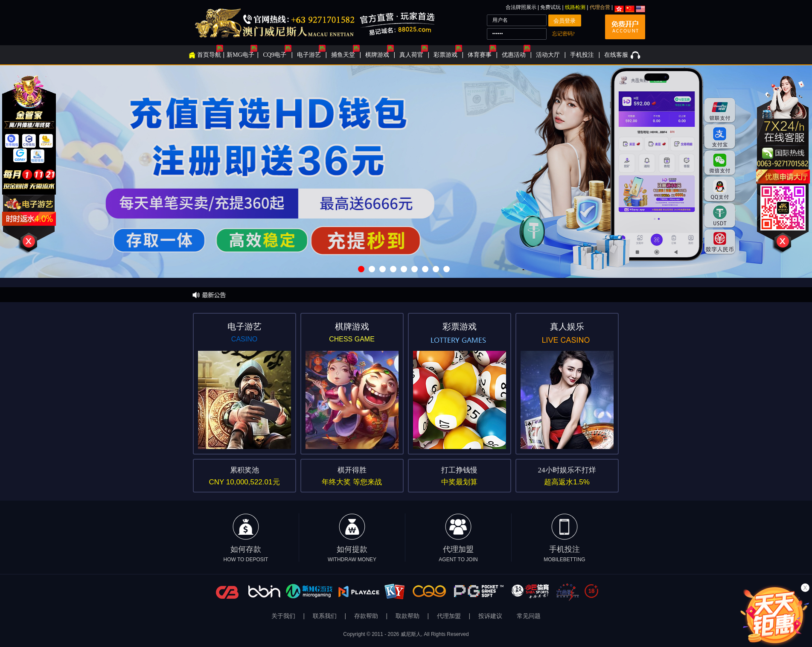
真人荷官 (411, 55)
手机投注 (582, 55)
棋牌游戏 (377, 55)
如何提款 (352, 538)
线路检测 (575, 7)
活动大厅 (548, 55)
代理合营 (600, 7)
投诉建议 (490, 616)
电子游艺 (309, 55)
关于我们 (284, 616)
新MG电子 (240, 55)
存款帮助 (367, 616)
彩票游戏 (445, 55)
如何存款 (246, 538)
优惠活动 (514, 55)
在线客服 (616, 55)
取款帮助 (408, 616)
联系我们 (326, 616)
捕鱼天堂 (343, 55)
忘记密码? (563, 34)
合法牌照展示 (521, 7)
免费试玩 (551, 7)
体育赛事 (480, 55)
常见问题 (529, 616)
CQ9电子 (274, 55)
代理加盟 (458, 538)
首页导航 (209, 55)
